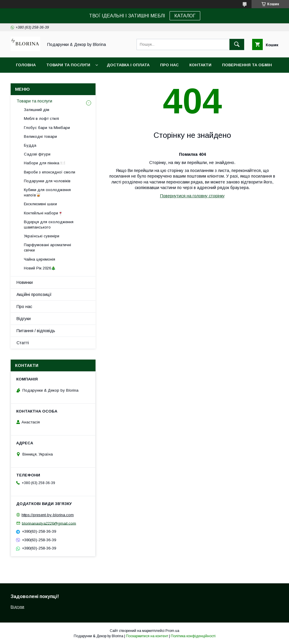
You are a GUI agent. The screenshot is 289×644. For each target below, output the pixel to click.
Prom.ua (172, 631)
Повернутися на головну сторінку (192, 196)
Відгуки (24, 319)
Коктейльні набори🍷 (43, 213)
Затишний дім (37, 110)
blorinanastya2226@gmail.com (49, 523)
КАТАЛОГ (185, 16)
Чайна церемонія (40, 259)
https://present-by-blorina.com (48, 515)
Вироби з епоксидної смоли (50, 172)
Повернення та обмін (247, 65)
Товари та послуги (68, 65)
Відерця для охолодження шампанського (49, 225)
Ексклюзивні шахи (40, 204)
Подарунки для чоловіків (47, 181)
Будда (30, 145)
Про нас (169, 65)
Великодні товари (40, 136)
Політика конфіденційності (193, 636)
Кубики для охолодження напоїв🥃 (47, 192)
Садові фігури (37, 154)
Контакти (200, 65)
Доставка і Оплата (128, 65)
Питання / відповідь (36, 331)
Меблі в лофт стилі (41, 119)
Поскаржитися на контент (147, 636)
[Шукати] (237, 44)
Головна (26, 65)
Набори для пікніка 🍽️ (45, 163)
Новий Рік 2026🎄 (40, 268)
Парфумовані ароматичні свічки (47, 247)
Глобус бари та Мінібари (47, 128)
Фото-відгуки (32, 80)
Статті (23, 343)
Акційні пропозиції (34, 294)
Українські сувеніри (42, 236)
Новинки (25, 282)
